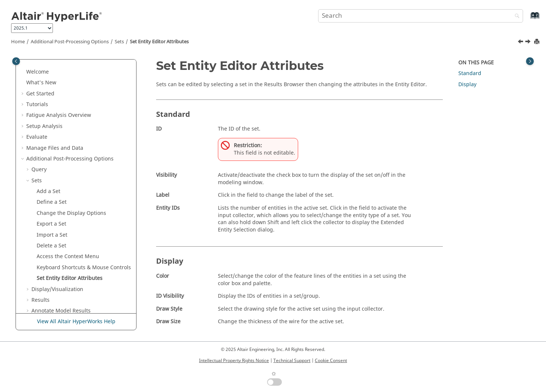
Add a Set (48, 147)
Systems (42, 289)
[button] (23, 61)
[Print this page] (537, 42)
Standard (470, 73)
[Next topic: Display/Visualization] (529, 43)
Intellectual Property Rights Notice (234, 361)
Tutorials (37, 60)
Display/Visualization (57, 245)
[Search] (515, 16)
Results (41, 256)
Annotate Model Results (61, 267)
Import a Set (52, 191)
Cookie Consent (331, 361)
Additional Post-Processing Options (70, 42)
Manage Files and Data (55, 104)
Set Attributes (159, 42)
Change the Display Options (71, 169)
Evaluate (37, 93)
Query (39, 126)
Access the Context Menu (68, 212)
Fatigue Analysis (59, 71)
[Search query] (421, 16)
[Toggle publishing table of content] (16, 61)
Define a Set (52, 158)
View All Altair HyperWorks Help (76, 322)
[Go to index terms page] (527, 19)
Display (467, 85)
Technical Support (292, 361)
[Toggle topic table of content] (530, 61)
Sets (119, 42)
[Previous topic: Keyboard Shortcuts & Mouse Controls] (521, 43)
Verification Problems (53, 300)
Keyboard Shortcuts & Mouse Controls (84, 224)
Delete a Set (51, 202)
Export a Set (51, 180)
